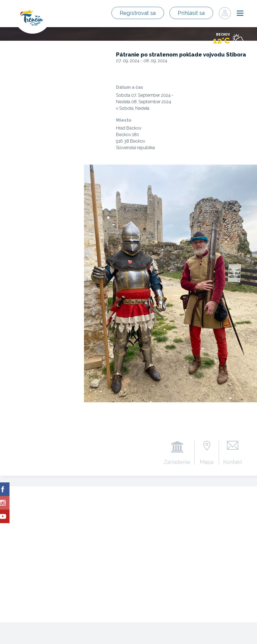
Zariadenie (177, 462)
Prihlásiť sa (191, 13)
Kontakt (233, 462)
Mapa (207, 462)
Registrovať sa (138, 13)
